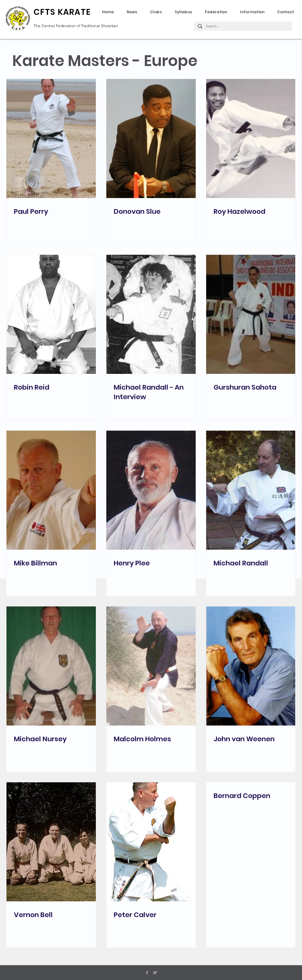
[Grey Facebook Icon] (147, 973)
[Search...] (242, 26)
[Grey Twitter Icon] (155, 973)
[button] (185, 12)
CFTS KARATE (62, 12)
